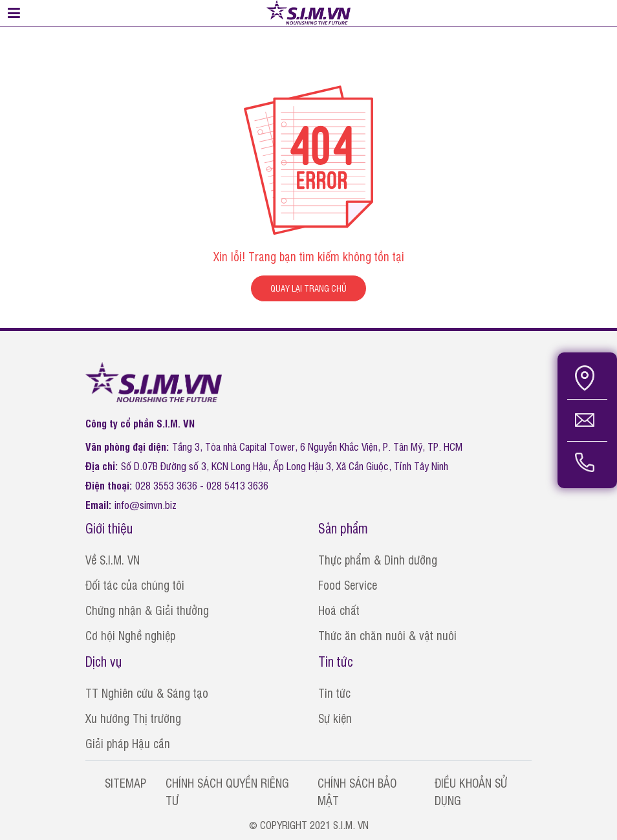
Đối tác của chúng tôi (135, 585)
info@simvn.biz (146, 504)
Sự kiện (335, 718)
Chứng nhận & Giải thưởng (147, 610)
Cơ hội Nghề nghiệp (130, 635)
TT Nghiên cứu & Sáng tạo (147, 693)
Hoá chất (339, 610)
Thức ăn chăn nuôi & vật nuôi (387, 635)
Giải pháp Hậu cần (128, 743)
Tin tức (334, 693)
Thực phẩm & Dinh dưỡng (378, 559)
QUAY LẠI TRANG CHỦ (308, 288)
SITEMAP (125, 782)
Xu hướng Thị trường (133, 718)
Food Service (348, 585)
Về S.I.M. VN (113, 559)
